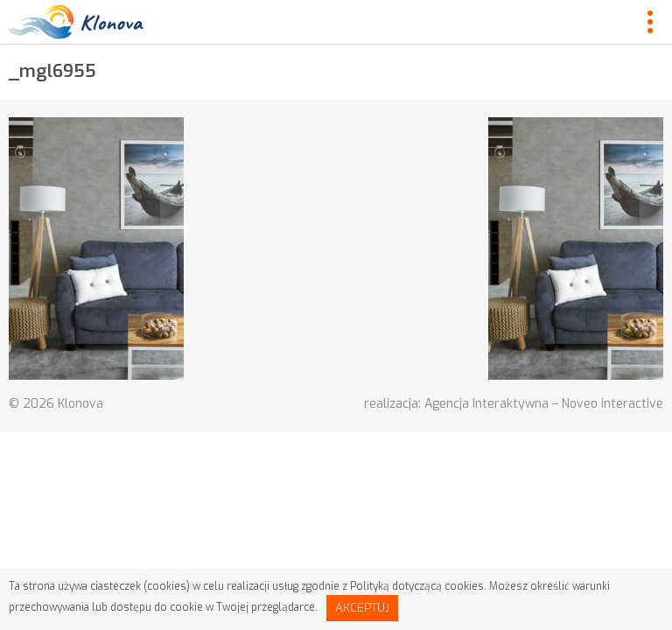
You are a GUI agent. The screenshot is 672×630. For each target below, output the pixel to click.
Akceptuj (362, 608)
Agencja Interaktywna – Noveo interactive (544, 404)
